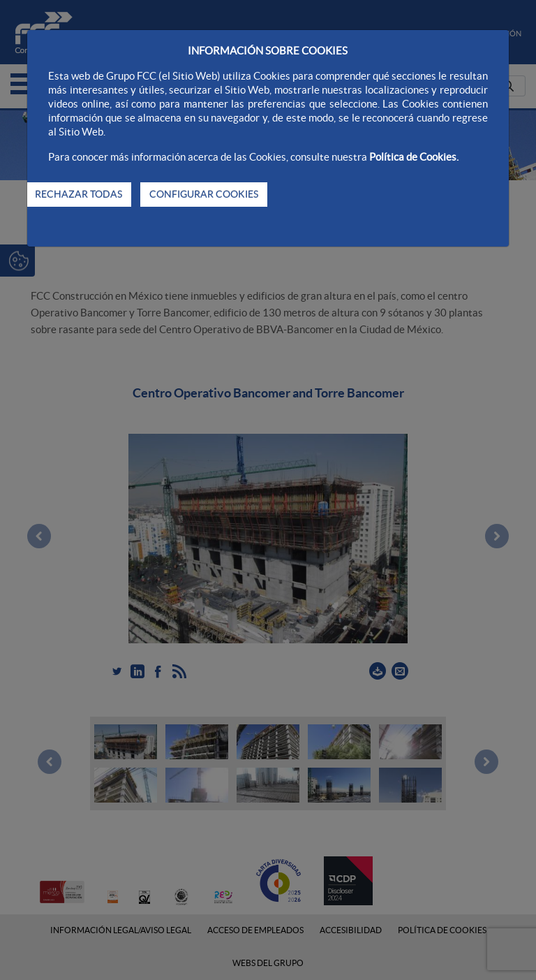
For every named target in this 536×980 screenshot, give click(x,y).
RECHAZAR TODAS (79, 194)
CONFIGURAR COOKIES (204, 194)
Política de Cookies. (414, 157)
